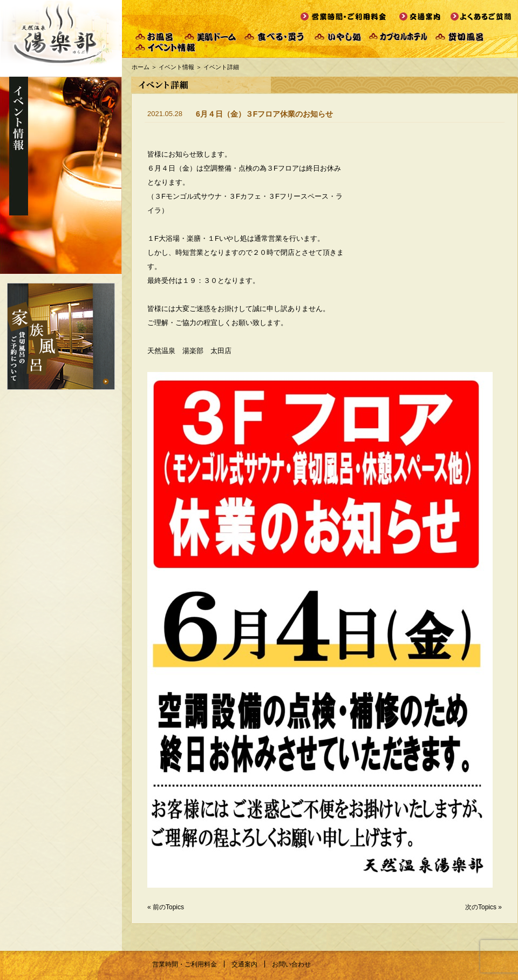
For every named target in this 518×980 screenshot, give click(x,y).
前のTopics (168, 907)
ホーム (141, 67)
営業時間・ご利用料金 (185, 964)
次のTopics (481, 907)
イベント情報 (176, 67)
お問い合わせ (291, 964)
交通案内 (244, 964)
